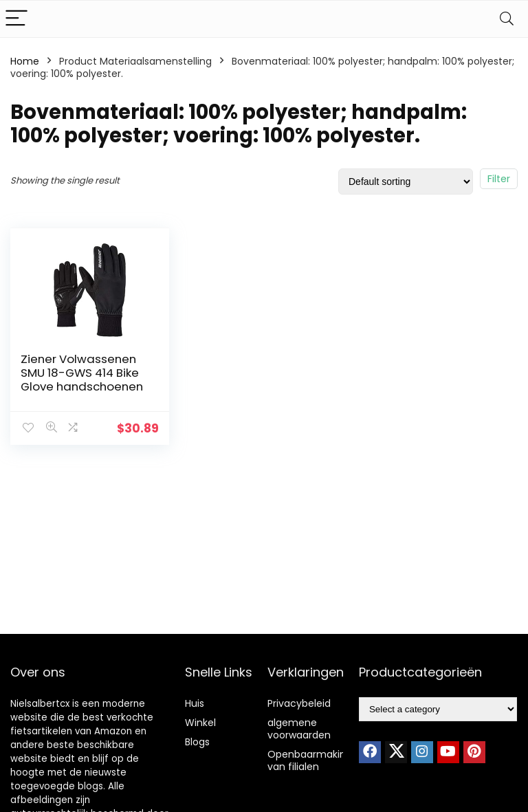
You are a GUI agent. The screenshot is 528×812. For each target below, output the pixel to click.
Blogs (197, 742)
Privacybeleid (299, 703)
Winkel (200, 723)
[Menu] (16, 19)
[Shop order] (406, 182)
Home (25, 61)
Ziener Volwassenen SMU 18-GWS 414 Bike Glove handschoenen (82, 373)
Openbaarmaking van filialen (310, 760)
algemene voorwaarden (299, 729)
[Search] (507, 19)
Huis (195, 703)
